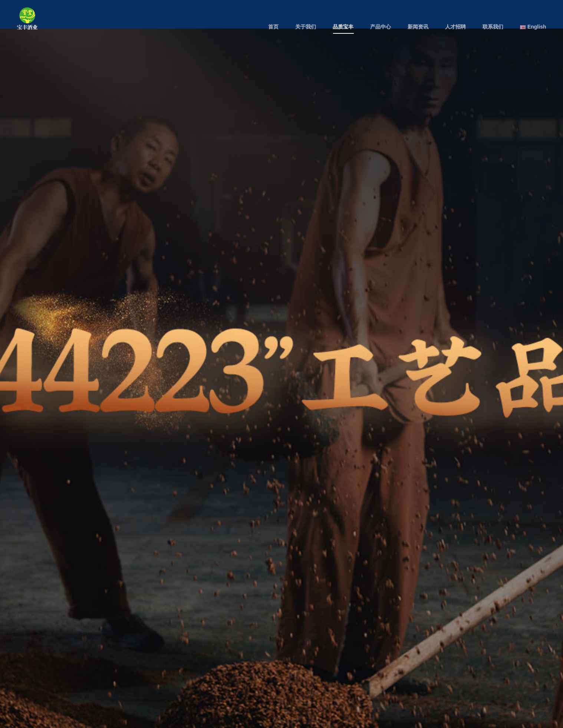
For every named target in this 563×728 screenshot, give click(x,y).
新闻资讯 (418, 27)
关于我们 (306, 27)
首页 (273, 27)
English (533, 27)
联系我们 (493, 27)
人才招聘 (455, 27)
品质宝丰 (343, 27)
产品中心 (381, 27)
